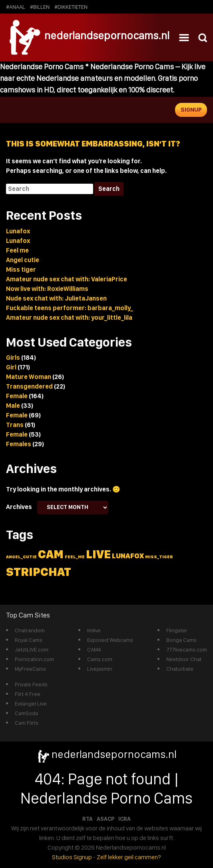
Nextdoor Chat (184, 659)
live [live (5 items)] (98, 554)
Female (17, 396)
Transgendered (29, 386)
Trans (15, 425)
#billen (40, 7)
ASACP (106, 819)
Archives (19, 507)
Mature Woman (29, 377)
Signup (191, 110)
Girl (11, 367)
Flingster (177, 630)
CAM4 (94, 649)
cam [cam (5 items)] (51, 554)
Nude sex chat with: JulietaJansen (56, 298)
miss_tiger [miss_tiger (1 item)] (159, 557)
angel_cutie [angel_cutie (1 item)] (21, 557)
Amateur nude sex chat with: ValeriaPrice (67, 279)
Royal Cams (29, 640)
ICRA (124, 819)
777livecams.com (187, 649)
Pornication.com (34, 659)
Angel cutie (23, 260)
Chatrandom (30, 630)
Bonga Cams (181, 640)
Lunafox (18, 231)
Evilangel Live (31, 704)
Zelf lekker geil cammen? (129, 857)
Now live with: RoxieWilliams (47, 289)
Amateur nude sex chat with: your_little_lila (69, 318)
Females (19, 444)
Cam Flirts (27, 723)
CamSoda (26, 713)
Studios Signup (72, 857)
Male (13, 406)
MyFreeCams (30, 669)
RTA (88, 819)
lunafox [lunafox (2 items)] (128, 556)
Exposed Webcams (110, 640)
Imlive (94, 630)
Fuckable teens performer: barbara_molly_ (70, 308)
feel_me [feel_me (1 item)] (75, 557)
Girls (13, 358)
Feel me (17, 250)
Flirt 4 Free (28, 694)
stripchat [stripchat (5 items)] (39, 572)
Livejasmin (100, 669)
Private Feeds (31, 684)
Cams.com (100, 659)
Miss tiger (21, 270)
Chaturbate (180, 669)
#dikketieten (71, 7)
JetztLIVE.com (32, 649)
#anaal (16, 7)
